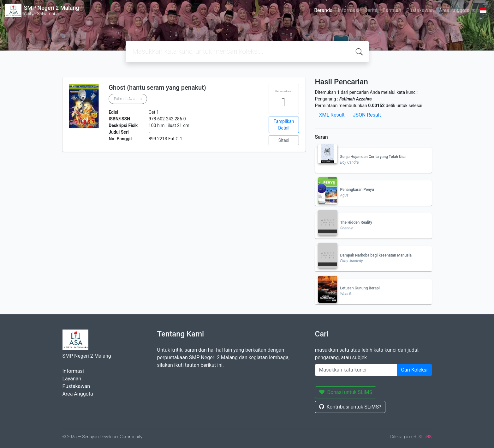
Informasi (348, 10)
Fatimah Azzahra (128, 99)
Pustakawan (420, 10)
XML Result (332, 115)
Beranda (323, 10)
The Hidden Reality (356, 222)
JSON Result (367, 115)
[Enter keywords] (356, 370)
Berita (371, 10)
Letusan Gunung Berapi (360, 288)
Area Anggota (455, 10)
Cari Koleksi (414, 370)
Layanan (72, 379)
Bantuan (392, 10)
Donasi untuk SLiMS (346, 392)
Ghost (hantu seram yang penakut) (157, 88)
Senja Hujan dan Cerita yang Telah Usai (373, 157)
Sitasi (284, 140)
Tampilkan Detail (284, 125)
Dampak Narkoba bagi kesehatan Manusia (376, 255)
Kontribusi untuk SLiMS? (350, 407)
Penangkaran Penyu (357, 190)
